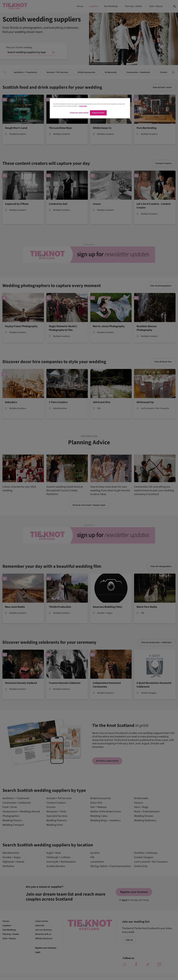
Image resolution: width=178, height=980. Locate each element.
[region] (90, 108)
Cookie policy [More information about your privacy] (83, 106)
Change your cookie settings (79, 113)
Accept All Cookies (98, 113)
